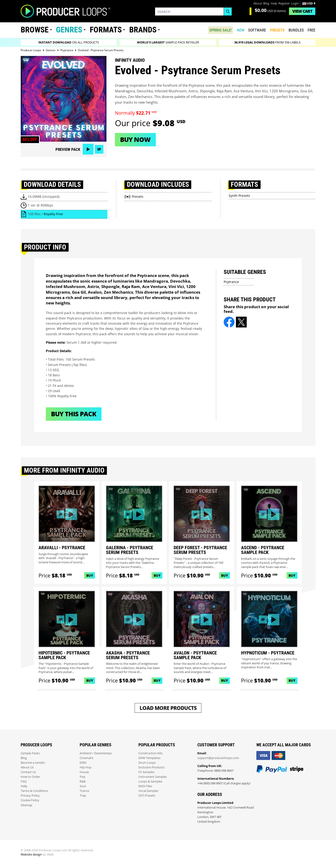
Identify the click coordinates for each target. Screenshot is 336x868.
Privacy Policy (30, 796)
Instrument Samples (153, 777)
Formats (106, 30)
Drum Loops (147, 763)
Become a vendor (33, 763)
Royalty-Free (53, 214)
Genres (69, 30)
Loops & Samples (150, 781)
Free (311, 30)
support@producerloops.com (218, 758)
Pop (82, 777)
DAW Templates (149, 758)
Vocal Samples (148, 791)
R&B (83, 781)
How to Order (30, 777)
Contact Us (28, 772)
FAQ (24, 781)
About (258, 3)
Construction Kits (150, 753)
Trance (84, 791)
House (84, 772)
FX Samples (146, 772)
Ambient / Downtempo (96, 753)
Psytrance (231, 282)
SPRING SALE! (221, 30)
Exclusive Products (151, 767)
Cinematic (87, 758)
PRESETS (277, 30)
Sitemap (26, 805)
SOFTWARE (257, 30)
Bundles (296, 30)
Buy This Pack (74, 414)
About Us (27, 767)
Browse (35, 30)
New (241, 30)
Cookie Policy (30, 800)
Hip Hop (86, 767)
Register (284, 3)
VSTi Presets (147, 796)
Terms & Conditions (34, 791)
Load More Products (168, 708)
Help (274, 3)
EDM (83, 763)
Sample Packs (30, 753)
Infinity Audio (130, 60)
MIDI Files (145, 786)
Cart (302, 11)
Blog (266, 3)
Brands (143, 30)
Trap (83, 796)
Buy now (135, 139)
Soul (83, 786)
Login (295, 3)
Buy (90, 575)
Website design (31, 854)
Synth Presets (239, 196)
